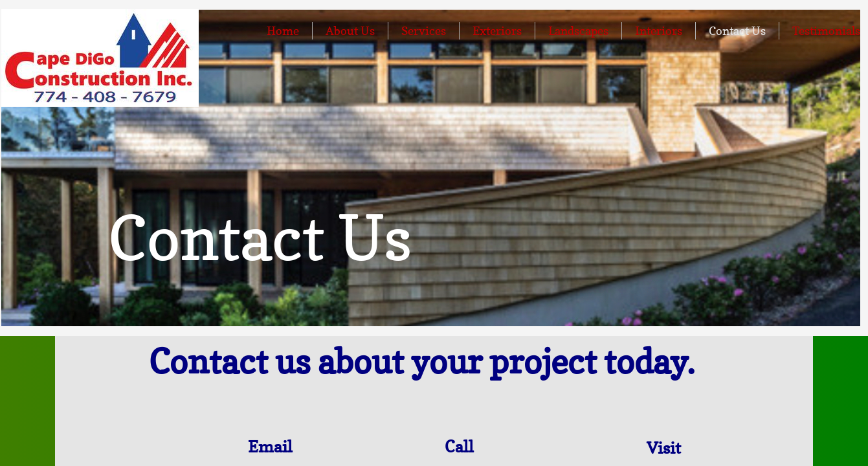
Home (283, 31)
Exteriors (497, 31)
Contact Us (737, 31)
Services (424, 31)
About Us (350, 31)
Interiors (659, 31)
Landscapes (578, 31)
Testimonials (826, 31)
